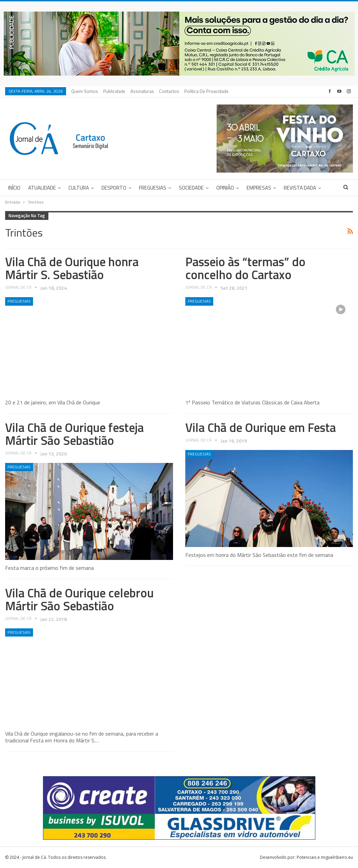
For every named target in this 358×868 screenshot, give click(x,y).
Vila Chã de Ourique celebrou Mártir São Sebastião (79, 599)
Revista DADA (300, 188)
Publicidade (114, 91)
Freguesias (153, 188)
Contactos (169, 91)
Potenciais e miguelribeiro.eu (325, 857)
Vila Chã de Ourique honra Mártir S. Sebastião (72, 268)
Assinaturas (142, 91)
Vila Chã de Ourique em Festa (261, 427)
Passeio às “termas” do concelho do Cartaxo (245, 268)
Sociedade (191, 188)
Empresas (259, 188)
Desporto (114, 188)
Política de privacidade (206, 91)
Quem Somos (85, 91)
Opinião (225, 188)
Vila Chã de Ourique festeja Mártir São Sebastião (74, 434)
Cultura (79, 188)
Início (14, 188)
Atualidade (42, 188)
